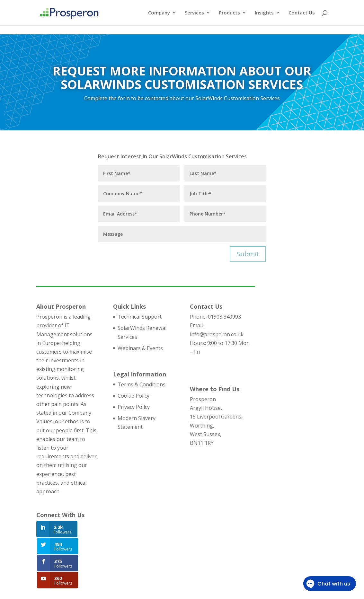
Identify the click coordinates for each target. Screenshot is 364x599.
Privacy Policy (134, 407)
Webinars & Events (140, 348)
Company (159, 13)
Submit (248, 254)
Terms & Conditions (142, 384)
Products (229, 13)
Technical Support (140, 317)
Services (194, 13)
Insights (264, 13)
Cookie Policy (133, 396)
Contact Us (302, 13)
